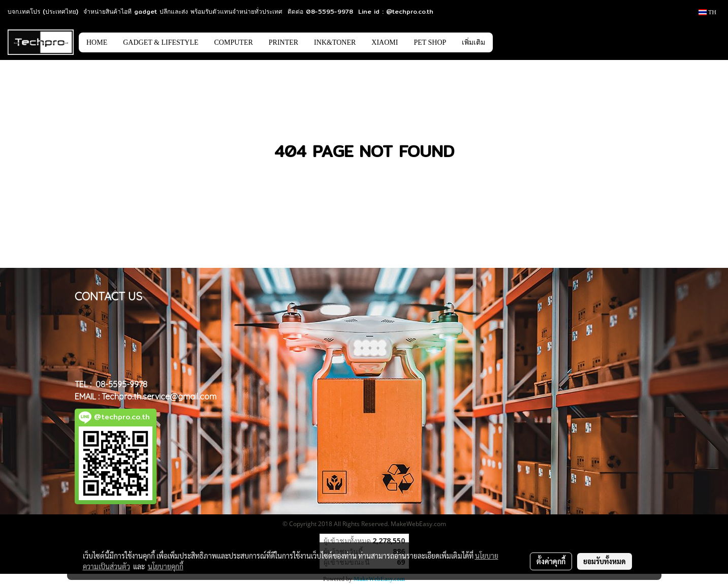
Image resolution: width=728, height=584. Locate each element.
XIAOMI (385, 42)
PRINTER (283, 42)
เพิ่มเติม (473, 42)
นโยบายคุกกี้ (166, 566)
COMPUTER (234, 42)
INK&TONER (335, 42)
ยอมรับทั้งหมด (605, 561)
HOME (97, 42)
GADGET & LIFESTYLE (161, 42)
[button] (508, 42)
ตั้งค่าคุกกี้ (551, 561)
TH (707, 12)
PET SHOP (430, 42)
